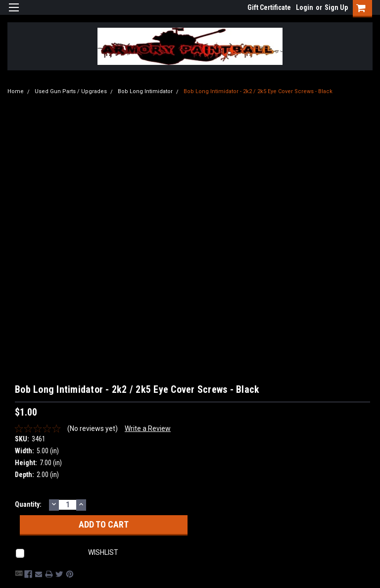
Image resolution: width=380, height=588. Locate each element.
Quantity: (28, 504)
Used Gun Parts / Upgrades (71, 91)
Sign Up (336, 7)
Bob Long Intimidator (145, 91)
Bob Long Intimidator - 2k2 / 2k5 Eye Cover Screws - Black (258, 91)
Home (16, 91)
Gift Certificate (269, 7)
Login (305, 7)
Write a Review (148, 428)
